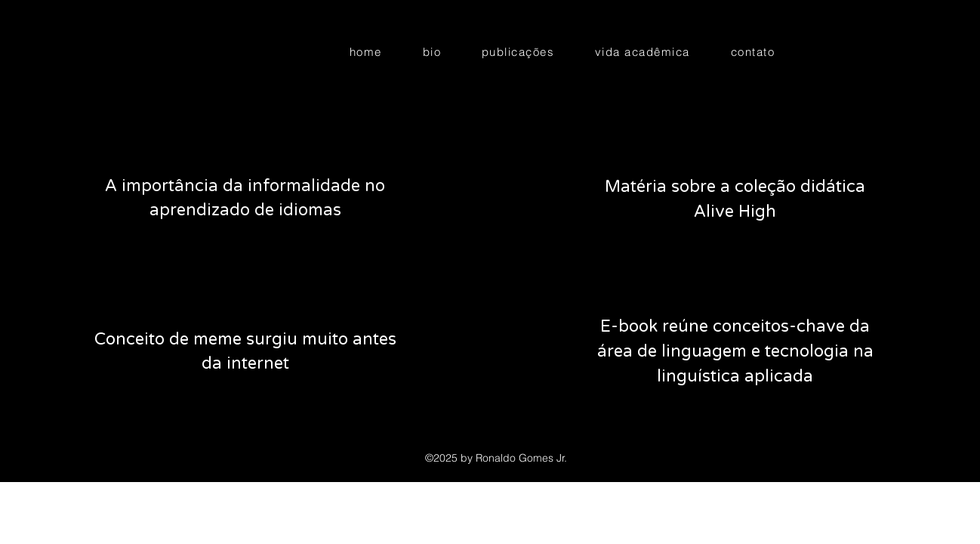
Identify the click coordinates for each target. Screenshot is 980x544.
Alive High (735, 212)
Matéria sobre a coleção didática (735, 187)
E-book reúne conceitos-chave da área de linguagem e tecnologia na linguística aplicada (735, 351)
